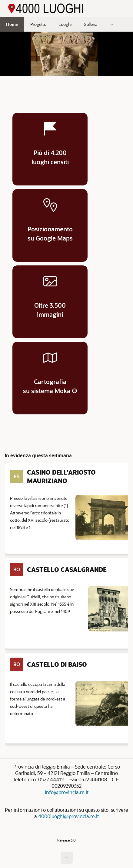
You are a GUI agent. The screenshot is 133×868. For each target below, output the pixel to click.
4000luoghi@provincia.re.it (68, 816)
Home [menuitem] (12, 24)
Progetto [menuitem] (38, 24)
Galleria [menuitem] (90, 24)
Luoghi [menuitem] (65, 24)
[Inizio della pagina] (67, 858)
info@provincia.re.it (67, 792)
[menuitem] (112, 24)
